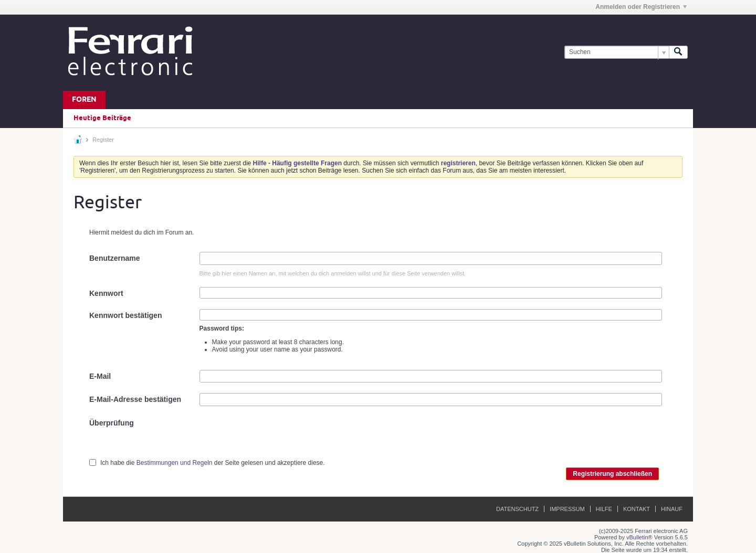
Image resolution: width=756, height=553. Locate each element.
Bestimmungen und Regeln (175, 463)
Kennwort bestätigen (125, 315)
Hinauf (672, 509)
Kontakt (637, 509)
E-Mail (100, 376)
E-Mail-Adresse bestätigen (135, 399)
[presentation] (279, 437)
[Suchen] (617, 52)
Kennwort (106, 293)
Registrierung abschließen (612, 474)
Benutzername (114, 258)
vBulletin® (639, 537)
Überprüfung (112, 423)
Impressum (567, 509)
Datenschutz (517, 509)
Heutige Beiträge (102, 118)
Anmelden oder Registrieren (641, 7)
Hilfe (604, 509)
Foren (84, 100)
